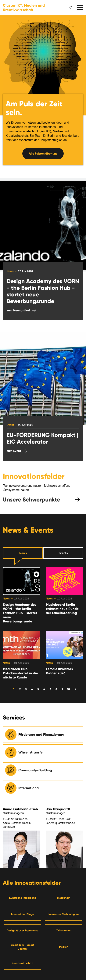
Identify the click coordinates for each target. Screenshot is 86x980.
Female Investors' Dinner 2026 (60, 671)
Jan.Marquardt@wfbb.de (60, 823)
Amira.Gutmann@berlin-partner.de (17, 825)
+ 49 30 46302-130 (16, 819)
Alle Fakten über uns (43, 154)
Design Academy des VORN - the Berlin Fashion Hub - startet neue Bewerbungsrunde (20, 613)
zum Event (14, 451)
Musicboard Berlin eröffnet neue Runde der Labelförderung (62, 609)
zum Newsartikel (18, 310)
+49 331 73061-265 (60, 819)
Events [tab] (63, 553)
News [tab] (23, 553)
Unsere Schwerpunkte (31, 499)
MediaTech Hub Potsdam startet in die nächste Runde (20, 673)
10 (68, 689)
